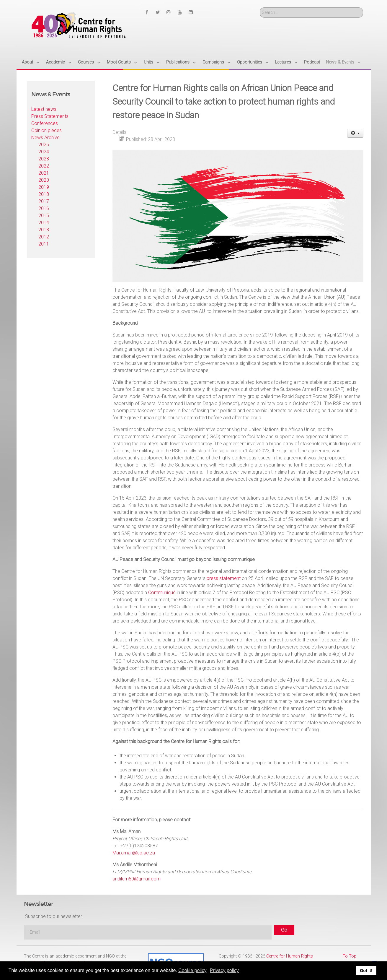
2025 (44, 145)
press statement (224, 578)
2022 (44, 166)
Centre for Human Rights (290, 956)
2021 (44, 173)
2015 (44, 216)
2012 (44, 237)
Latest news (44, 109)
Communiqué (162, 593)
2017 (44, 201)
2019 (44, 187)
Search (260, 8)
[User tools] (355, 133)
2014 (44, 223)
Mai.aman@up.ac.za (134, 853)
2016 (44, 208)
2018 (44, 194)
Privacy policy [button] (224, 970)
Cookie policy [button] (192, 970)
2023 (44, 159)
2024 (44, 152)
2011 (44, 244)
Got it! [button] (366, 971)
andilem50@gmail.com (137, 879)
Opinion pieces (46, 130)
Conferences (45, 123)
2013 (44, 230)
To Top (350, 956)
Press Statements (50, 116)
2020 (44, 180)
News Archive (45, 138)
